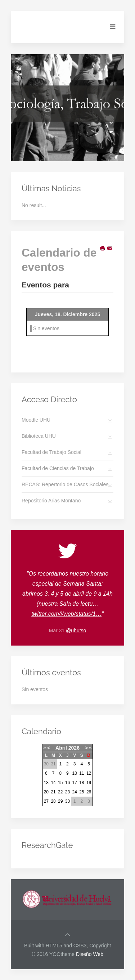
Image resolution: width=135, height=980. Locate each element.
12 (89, 773)
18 (82, 783)
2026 (74, 748)
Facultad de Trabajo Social (51, 452)
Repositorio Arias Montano (51, 501)
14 (53, 783)
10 (74, 773)
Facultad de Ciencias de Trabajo (58, 468)
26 (89, 792)
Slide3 (74, 153)
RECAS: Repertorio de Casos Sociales (65, 484)
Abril (61, 748)
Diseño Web (90, 954)
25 (82, 792)
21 (53, 792)
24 (74, 792)
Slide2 (66, 153)
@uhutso (76, 630)
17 (74, 783)
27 (46, 801)
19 (89, 783)
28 (53, 801)
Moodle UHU (36, 420)
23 (67, 792)
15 (60, 783)
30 (67, 801)
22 (60, 792)
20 (46, 792)
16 (67, 783)
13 (46, 783)
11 (82, 773)
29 (60, 801)
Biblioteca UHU (39, 436)
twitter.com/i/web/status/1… (66, 614)
